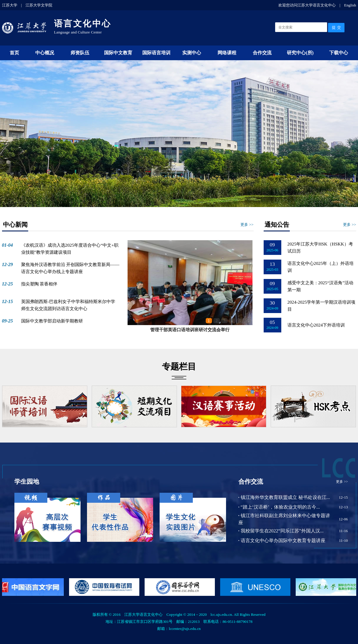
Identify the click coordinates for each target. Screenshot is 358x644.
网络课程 (227, 53)
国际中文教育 (118, 53)
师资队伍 (80, 53)
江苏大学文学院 (39, 5)
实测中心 (192, 53)
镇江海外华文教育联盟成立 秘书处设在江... (284, 497)
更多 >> (247, 225)
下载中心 (339, 53)
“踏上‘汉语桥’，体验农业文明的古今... (279, 507)
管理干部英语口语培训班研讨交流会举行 (190, 330)
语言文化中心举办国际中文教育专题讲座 (282, 540)
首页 (14, 53)
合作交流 (262, 53)
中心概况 (45, 53)
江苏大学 (10, 5)
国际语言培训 (156, 53)
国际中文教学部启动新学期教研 (52, 321)
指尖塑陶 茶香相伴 (39, 284)
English (350, 5)
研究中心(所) (300, 53)
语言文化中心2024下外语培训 (316, 325)
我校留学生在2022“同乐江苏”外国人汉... (281, 531)
